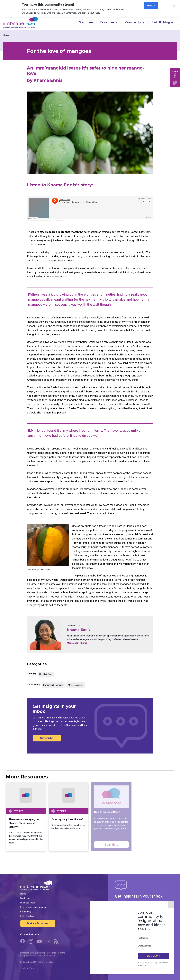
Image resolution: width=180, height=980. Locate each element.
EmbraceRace (31, 220)
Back (7, 35)
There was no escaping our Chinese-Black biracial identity (24, 823)
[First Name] (153, 938)
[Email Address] (153, 946)
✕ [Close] (171, 904)
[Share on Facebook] (175, 76)
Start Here (86, 22)
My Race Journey (76, 685)
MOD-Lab (31, 968)
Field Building (27, 916)
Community (26, 912)
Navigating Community (53, 685)
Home (23, 894)
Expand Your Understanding (34, 907)
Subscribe (47, 738)
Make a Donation (38, 923)
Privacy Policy (47, 962)
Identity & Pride (46, 674)
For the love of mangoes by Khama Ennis (50, 220)
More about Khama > (78, 643)
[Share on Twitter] (175, 83)
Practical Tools (28, 903)
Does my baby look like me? (67, 819)
